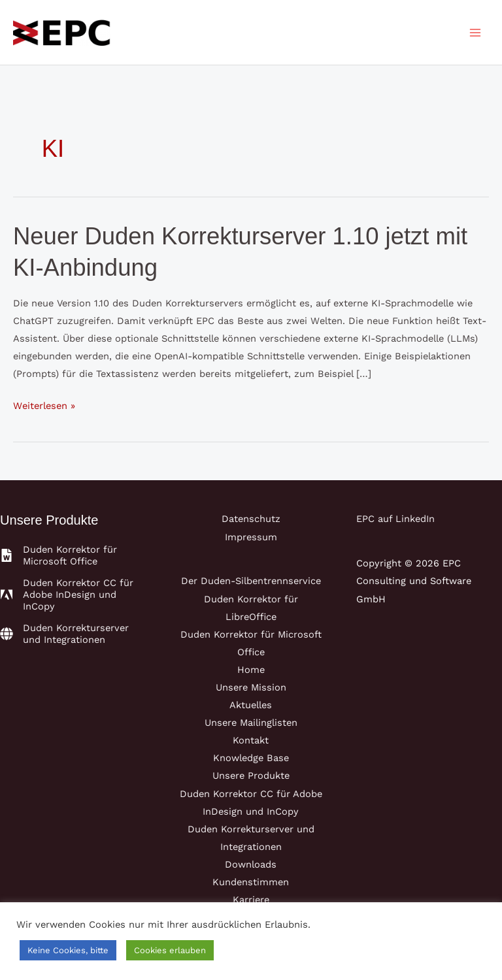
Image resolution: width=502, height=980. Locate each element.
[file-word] (73, 555)
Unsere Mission (251, 687)
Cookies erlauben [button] (170, 950)
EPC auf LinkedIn (395, 519)
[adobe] (73, 595)
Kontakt (251, 740)
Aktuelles (251, 705)
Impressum (251, 537)
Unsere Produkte (251, 776)
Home (251, 670)
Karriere (251, 900)
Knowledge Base (251, 758)
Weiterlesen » (44, 406)
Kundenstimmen (251, 882)
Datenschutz (251, 519)
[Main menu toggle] (475, 33)
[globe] (73, 634)
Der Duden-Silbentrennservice (251, 581)
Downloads (251, 864)
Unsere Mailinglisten (251, 723)
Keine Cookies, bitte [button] (68, 950)
